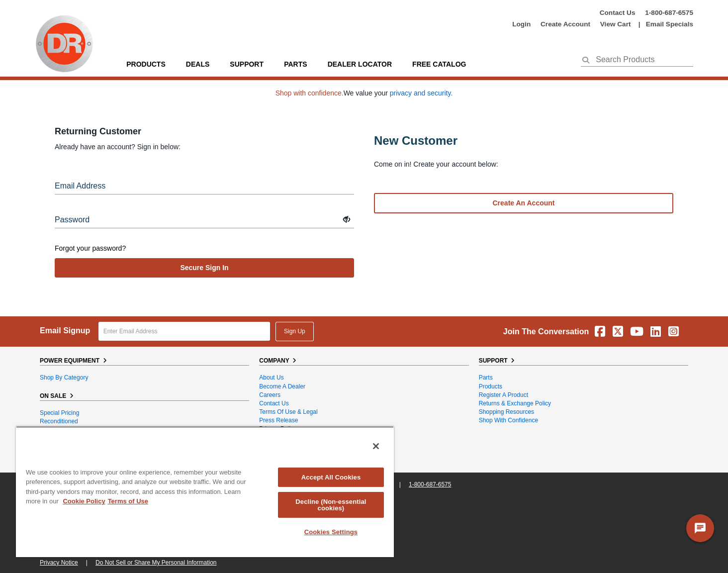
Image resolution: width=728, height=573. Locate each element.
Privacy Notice (59, 563)
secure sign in (204, 268)
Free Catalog (439, 64)
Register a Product (503, 395)
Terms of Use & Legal (288, 412)
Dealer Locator (360, 64)
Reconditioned (59, 421)
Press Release (278, 420)
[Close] (376, 446)
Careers (270, 395)
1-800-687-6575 (669, 13)
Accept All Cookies (331, 477)
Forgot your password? (90, 248)
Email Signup (65, 331)
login (521, 24)
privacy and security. (421, 93)
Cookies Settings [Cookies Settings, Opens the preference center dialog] (331, 532)
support (247, 64)
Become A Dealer (282, 386)
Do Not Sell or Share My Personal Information (156, 563)
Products (146, 64)
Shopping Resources (506, 412)
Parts (486, 378)
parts (295, 64)
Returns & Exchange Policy (515, 403)
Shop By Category (64, 378)
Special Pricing (59, 413)
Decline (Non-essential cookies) (331, 505)
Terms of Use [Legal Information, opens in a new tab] (128, 501)
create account (565, 24)
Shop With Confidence (508, 420)
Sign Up (295, 331)
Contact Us (618, 13)
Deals (198, 64)
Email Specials (670, 24)
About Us (271, 378)
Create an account (524, 203)
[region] (205, 492)
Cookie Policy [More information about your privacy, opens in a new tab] (84, 501)
